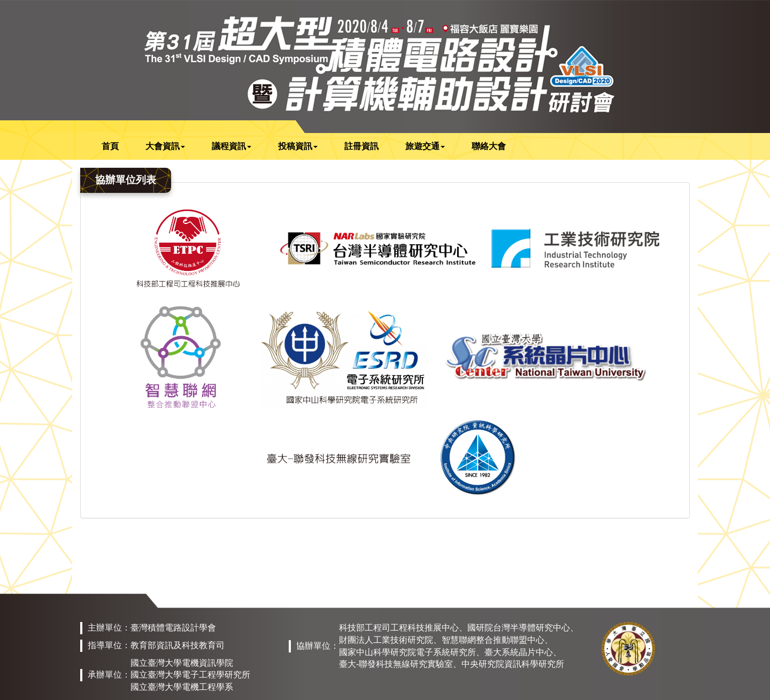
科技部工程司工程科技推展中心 (399, 628)
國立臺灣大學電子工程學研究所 (190, 675)
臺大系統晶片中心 (519, 652)
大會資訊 (165, 146)
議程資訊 (232, 146)
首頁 (110, 146)
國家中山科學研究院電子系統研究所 (407, 652)
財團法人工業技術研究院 (386, 640)
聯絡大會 (489, 146)
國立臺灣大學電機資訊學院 (182, 663)
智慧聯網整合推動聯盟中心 (493, 640)
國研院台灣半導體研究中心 (519, 628)
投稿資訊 (298, 146)
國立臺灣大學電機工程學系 (182, 687)
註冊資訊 (361, 146)
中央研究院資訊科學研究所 (513, 664)
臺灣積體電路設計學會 (173, 628)
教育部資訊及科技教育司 (178, 645)
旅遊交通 (425, 146)
